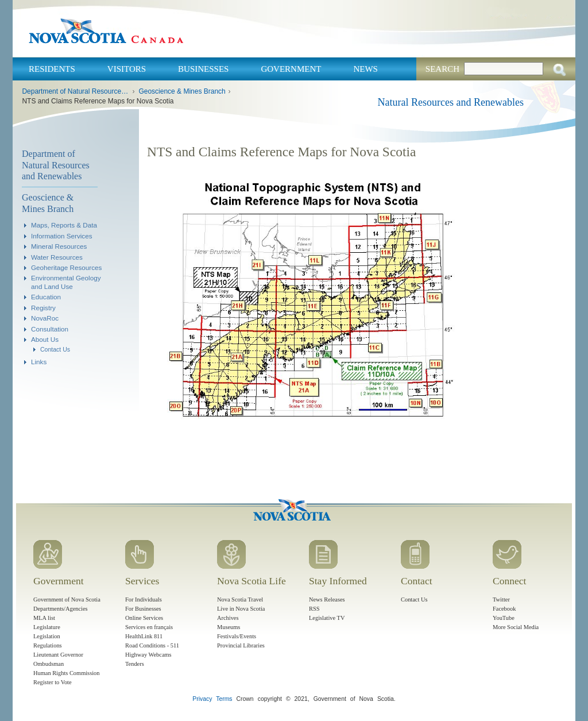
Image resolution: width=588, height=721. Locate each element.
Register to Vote (53, 682)
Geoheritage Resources (66, 267)
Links (39, 362)
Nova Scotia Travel (240, 599)
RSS (314, 609)
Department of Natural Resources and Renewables (76, 91)
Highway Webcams (148, 655)
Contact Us (55, 349)
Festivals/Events (237, 636)
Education (46, 297)
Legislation (47, 636)
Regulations (48, 645)
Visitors (127, 69)
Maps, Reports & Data (64, 225)
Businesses (203, 69)
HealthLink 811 (144, 636)
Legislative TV (327, 618)
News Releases (327, 599)
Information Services (62, 236)
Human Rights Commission (66, 673)
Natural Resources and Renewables (451, 102)
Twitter (501, 599)
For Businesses (143, 609)
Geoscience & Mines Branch (182, 91)
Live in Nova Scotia (241, 609)
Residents (52, 69)
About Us (45, 339)
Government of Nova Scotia (67, 599)
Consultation (50, 329)
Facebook (504, 609)
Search (442, 69)
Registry (43, 308)
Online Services (144, 618)
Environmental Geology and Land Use (66, 282)
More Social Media (516, 627)
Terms (224, 699)
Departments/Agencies (61, 609)
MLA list (44, 618)
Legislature (47, 627)
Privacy (202, 699)
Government (291, 69)
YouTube (504, 618)
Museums (229, 627)
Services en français (149, 627)
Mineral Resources (59, 246)
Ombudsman (49, 664)
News (365, 69)
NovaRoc (45, 318)
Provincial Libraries (241, 645)
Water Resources (57, 257)
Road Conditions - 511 (152, 645)
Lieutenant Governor (58, 655)
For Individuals (144, 599)
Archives (228, 618)
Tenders (135, 664)
